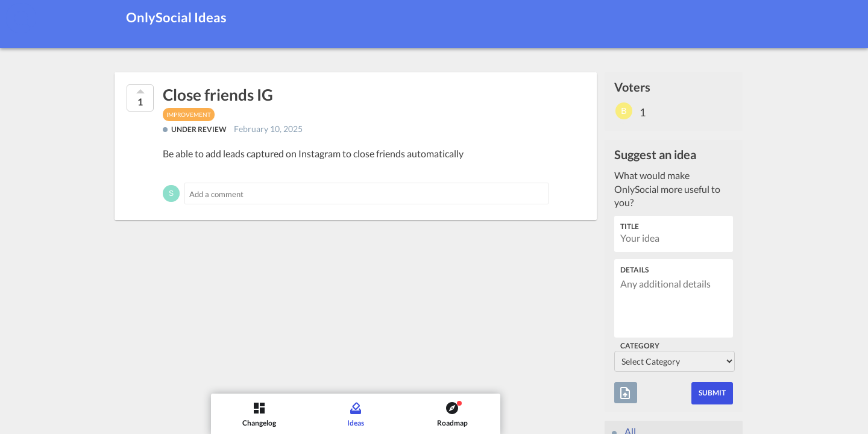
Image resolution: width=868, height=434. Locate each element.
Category (640, 346)
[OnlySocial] (21, 18)
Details (634, 270)
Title (630, 226)
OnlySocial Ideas (176, 17)
